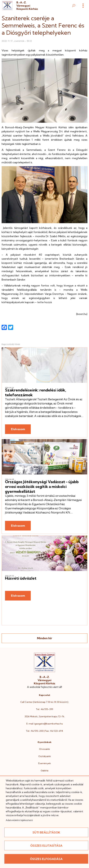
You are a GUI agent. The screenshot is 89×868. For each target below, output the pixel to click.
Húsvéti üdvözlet (21, 578)
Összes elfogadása (46, 859)
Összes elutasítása (46, 846)
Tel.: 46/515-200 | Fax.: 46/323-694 (44, 731)
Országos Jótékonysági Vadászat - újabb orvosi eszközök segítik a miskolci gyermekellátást (42, 487)
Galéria (44, 771)
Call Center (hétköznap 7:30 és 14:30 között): (44, 702)
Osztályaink (45, 756)
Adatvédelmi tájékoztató (19, 820)
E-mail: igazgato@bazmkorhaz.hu (45, 724)
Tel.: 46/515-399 (44, 709)
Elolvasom (18, 429)
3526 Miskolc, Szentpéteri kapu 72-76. (45, 716)
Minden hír (45, 638)
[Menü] (83, 6)
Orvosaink (44, 749)
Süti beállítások (46, 832)
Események (45, 763)
